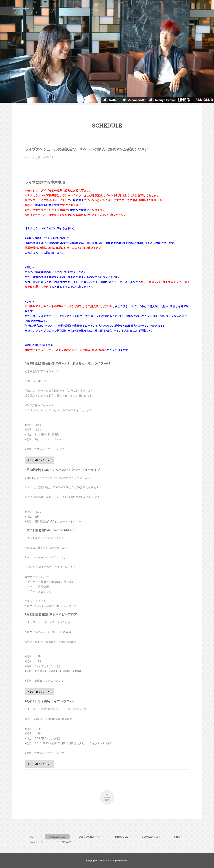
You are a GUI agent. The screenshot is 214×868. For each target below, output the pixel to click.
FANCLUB (157, 110)
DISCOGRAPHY (76, 110)
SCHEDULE (51, 110)
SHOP (139, 110)
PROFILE (99, 110)
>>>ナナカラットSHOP (39, 164)
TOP (34, 110)
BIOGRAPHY (120, 110)
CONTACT (177, 110)
